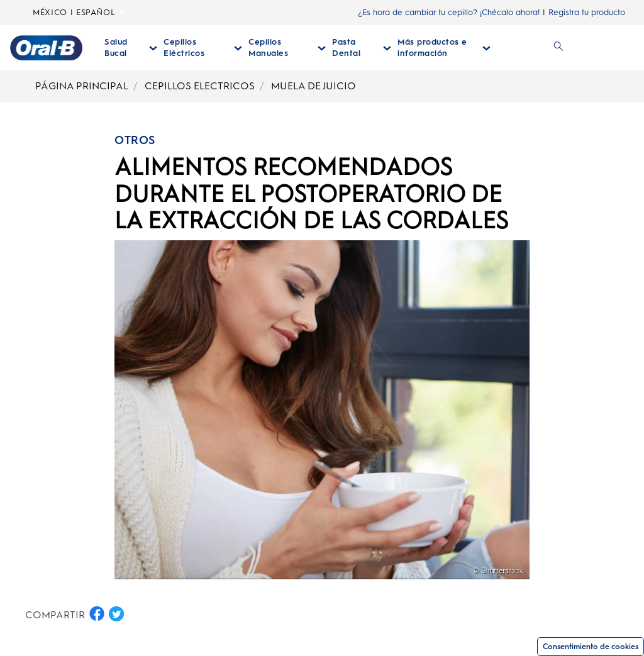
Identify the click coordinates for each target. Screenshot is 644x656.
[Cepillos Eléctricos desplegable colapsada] (203, 48)
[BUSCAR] (558, 48)
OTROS (135, 140)
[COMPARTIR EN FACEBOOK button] (97, 614)
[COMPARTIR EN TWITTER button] (116, 614)
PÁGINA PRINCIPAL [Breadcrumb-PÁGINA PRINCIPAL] (82, 86)
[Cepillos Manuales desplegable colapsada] (287, 48)
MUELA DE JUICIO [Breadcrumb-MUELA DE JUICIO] (314, 86)
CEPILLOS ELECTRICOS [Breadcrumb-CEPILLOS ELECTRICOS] (200, 86)
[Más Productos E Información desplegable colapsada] (444, 48)
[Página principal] (46, 48)
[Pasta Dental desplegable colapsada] (362, 48)
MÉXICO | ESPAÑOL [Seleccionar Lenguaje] (79, 13)
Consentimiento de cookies (591, 647)
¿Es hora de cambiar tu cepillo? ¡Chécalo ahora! (449, 12)
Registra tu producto (587, 12)
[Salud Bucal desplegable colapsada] (131, 48)
